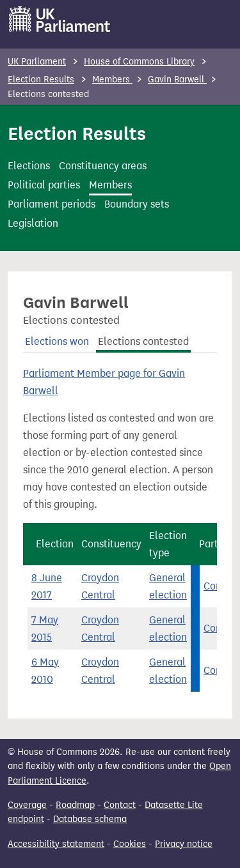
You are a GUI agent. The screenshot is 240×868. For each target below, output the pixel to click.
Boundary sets (137, 204)
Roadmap (75, 805)
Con (212, 586)
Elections (29, 166)
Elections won (57, 341)
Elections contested (143, 341)
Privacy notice (184, 844)
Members (112, 80)
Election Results (41, 80)
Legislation (33, 223)
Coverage (27, 805)
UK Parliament (37, 62)
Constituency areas (103, 166)
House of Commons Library (139, 62)
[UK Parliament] (60, 19)
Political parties (44, 185)
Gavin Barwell (177, 80)
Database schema (90, 819)
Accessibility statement (56, 844)
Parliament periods (52, 204)
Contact (120, 805)
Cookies (130, 844)
